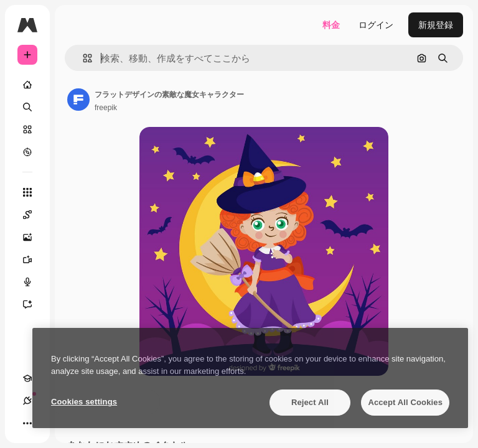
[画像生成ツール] (34, 237)
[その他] (27, 423)
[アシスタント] (34, 304)
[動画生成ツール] (34, 259)
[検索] (27, 107)
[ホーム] (27, 85)
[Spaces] (34, 215)
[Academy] (27, 378)
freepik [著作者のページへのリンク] (106, 108)
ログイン (376, 25)
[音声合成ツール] (34, 282)
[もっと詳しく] (27, 152)
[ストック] (27, 129)
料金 (331, 25)
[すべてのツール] (27, 192)
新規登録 (436, 25)
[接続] (27, 401)
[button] (82, 58)
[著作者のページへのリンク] (78, 100)
